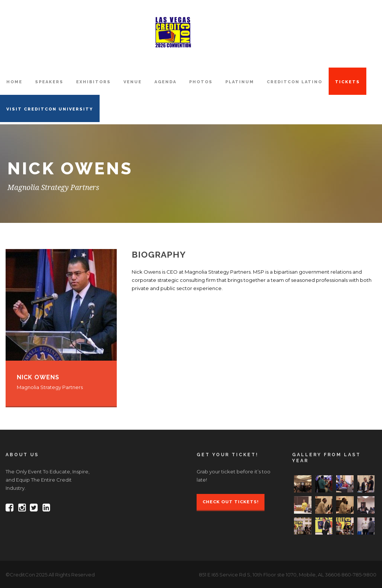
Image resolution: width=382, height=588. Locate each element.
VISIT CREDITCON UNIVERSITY (50, 109)
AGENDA (165, 82)
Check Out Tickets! (231, 502)
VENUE (133, 82)
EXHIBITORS (93, 82)
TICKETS (347, 82)
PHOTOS (201, 82)
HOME (14, 82)
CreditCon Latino (295, 82)
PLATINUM (240, 82)
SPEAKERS (49, 82)
